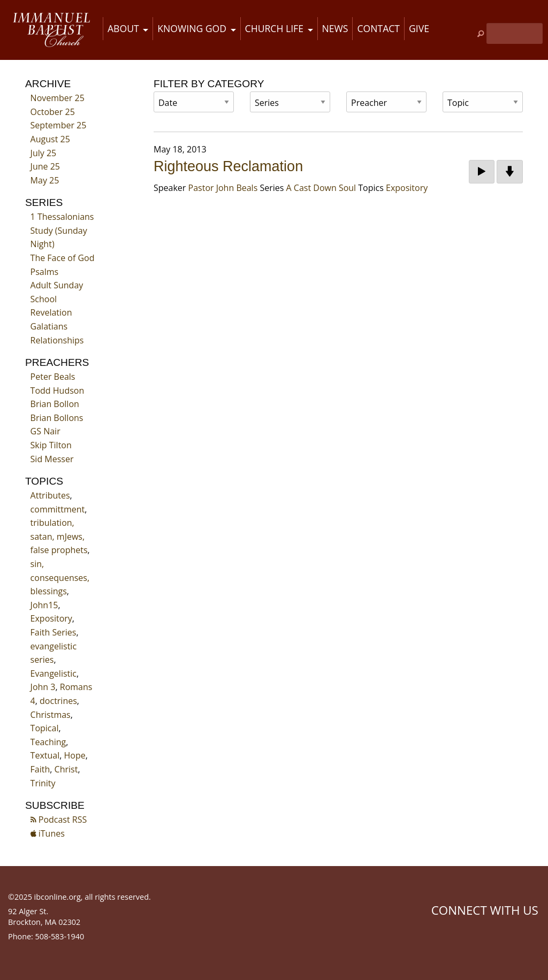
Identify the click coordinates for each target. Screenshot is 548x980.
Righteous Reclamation (228, 166)
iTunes (48, 833)
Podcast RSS (59, 820)
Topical (45, 728)
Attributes (50, 495)
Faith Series (54, 632)
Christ (66, 769)
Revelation (51, 312)
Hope (75, 755)
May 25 (45, 180)
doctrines (58, 701)
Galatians (49, 326)
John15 (44, 605)
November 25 (58, 98)
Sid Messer (52, 459)
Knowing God (192, 28)
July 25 (44, 153)
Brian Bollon (55, 404)
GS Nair (45, 431)
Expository (51, 618)
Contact (378, 28)
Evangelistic (54, 673)
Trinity (43, 783)
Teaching (48, 742)
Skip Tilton (51, 445)
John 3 (43, 687)
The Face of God (63, 258)
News (335, 28)
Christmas (51, 715)
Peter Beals (53, 377)
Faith (40, 769)
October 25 (53, 112)
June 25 (45, 166)
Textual (45, 755)
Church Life (274, 28)
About (123, 28)
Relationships (57, 340)
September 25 (59, 125)
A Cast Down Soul (321, 188)
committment (58, 509)
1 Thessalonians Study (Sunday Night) (62, 230)
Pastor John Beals (223, 188)
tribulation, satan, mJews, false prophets (59, 536)
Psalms (45, 272)
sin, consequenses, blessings (60, 577)
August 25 (50, 139)
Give (419, 28)
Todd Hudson (58, 391)
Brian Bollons (57, 418)
